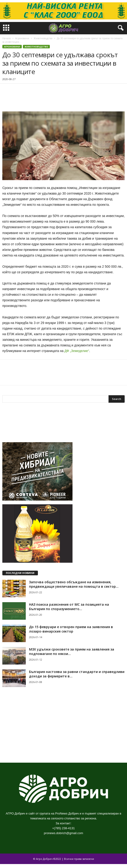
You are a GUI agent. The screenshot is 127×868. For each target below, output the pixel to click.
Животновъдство (43, 38)
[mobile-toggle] (6, 28)
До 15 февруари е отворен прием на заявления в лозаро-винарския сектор (71, 629)
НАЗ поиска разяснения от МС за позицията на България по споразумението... (69, 607)
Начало (7, 38)
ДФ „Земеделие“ (77, 351)
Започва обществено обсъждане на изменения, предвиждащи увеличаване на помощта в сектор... (74, 584)
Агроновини (22, 38)
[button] (120, 28)
